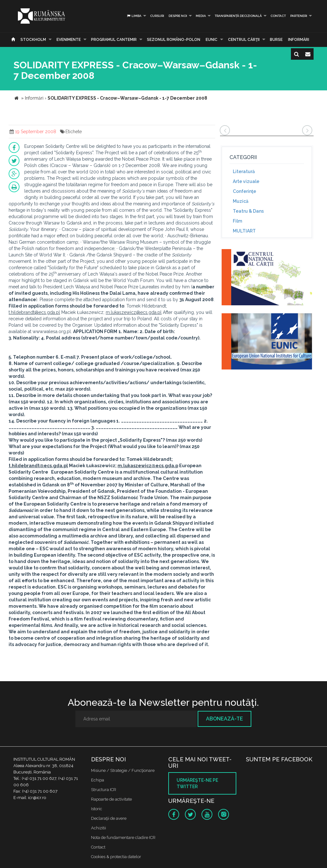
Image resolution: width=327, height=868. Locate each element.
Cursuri (157, 16)
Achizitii (99, 828)
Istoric (97, 809)
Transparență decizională (238, 16)
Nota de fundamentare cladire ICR (123, 838)
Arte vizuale (246, 181)
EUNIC (212, 40)
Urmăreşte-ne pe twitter (197, 783)
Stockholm (33, 40)
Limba (134, 16)
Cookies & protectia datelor (116, 857)
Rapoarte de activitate (111, 799)
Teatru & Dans (248, 211)
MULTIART (244, 231)
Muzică (241, 201)
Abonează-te (224, 719)
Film (237, 221)
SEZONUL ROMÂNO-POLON (174, 40)
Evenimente (69, 40)
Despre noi (178, 16)
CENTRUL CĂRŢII (244, 40)
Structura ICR (104, 790)
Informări (299, 40)
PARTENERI (299, 16)
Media (201, 16)
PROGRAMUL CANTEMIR (114, 40)
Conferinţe (244, 191)
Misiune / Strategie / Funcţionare (123, 770)
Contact (278, 16)
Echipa (98, 780)
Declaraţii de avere (109, 818)
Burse (276, 40)
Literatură (244, 171)
